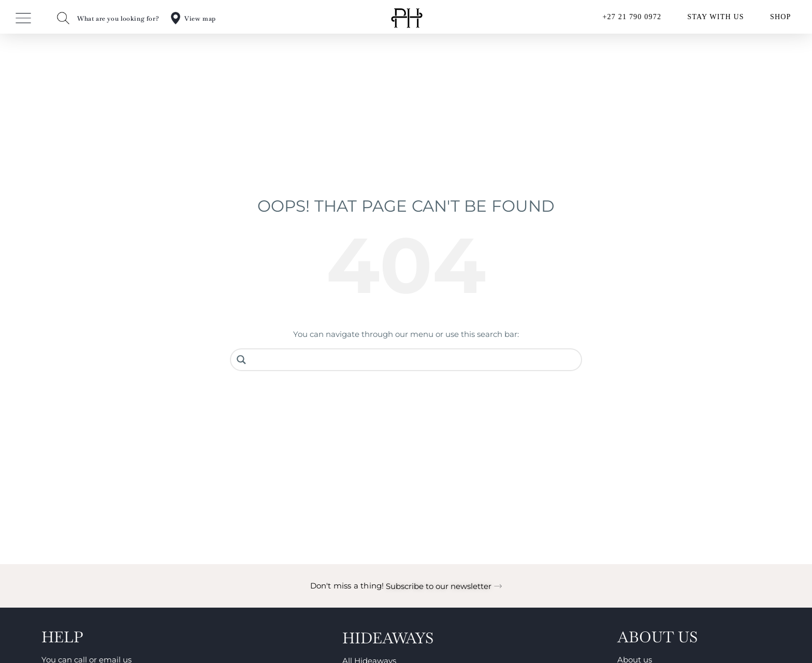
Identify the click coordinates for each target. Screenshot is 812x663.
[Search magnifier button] (241, 360)
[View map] (176, 18)
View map (200, 19)
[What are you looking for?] (63, 18)
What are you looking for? (118, 19)
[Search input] (414, 360)
